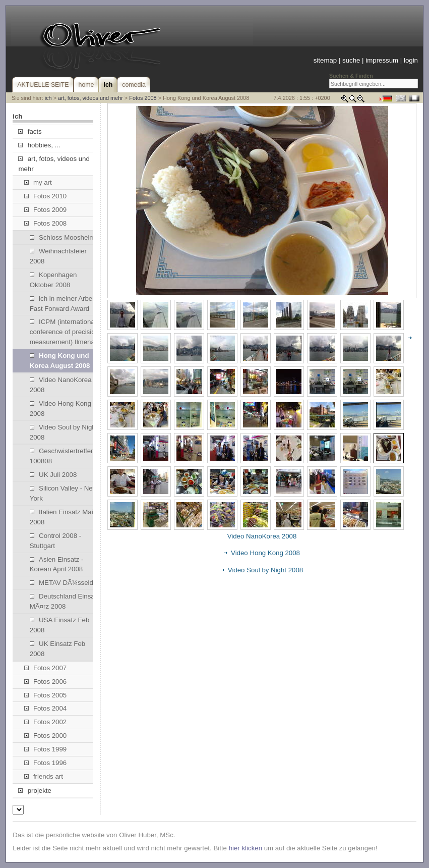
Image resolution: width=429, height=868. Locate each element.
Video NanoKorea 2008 (61, 385)
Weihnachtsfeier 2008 (58, 256)
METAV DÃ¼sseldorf (66, 583)
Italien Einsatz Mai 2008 (62, 517)
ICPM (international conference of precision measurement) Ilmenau (64, 332)
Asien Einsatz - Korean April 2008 (57, 564)
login (411, 60)
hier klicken (246, 848)
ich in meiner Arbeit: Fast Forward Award (64, 304)
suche (351, 60)
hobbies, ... (39, 145)
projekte (35, 791)
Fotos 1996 (46, 763)
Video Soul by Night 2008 (64, 432)
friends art (44, 776)
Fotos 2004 (46, 708)
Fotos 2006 (46, 682)
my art (38, 182)
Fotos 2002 (46, 722)
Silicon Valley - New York (64, 493)
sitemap (325, 60)
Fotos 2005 (46, 695)
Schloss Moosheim (63, 237)
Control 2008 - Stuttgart (55, 541)
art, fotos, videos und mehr (90, 98)
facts (30, 131)
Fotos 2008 (143, 98)
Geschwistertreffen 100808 (62, 456)
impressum (382, 60)
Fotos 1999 (46, 749)
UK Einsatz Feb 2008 (57, 649)
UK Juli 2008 (53, 475)
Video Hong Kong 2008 (60, 409)
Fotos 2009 (46, 210)
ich (48, 98)
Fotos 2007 (46, 668)
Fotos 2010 (46, 196)
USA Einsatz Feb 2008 (60, 625)
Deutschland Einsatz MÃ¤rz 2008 (65, 601)
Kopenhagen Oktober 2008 (53, 280)
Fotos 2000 (46, 736)
